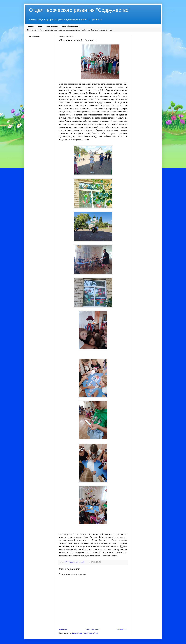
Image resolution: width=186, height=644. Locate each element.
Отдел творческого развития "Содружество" (80, 10)
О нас (40, 26)
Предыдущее (122, 629)
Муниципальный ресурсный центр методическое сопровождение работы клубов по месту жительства (70, 30)
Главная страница (93, 629)
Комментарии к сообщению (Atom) (85, 633)
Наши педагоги (52, 26)
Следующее (64, 629)
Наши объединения (70, 26)
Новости (31, 26)
